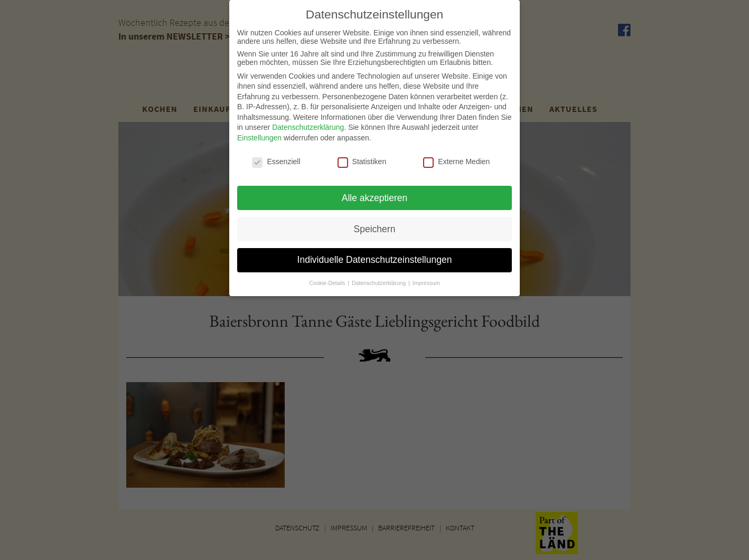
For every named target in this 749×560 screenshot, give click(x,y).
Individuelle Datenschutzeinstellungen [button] (375, 255)
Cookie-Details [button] (328, 278)
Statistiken (362, 157)
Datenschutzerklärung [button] (380, 278)
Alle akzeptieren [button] (375, 193)
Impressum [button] (426, 278)
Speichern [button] (375, 224)
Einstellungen (259, 133)
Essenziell (276, 157)
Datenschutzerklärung (308, 122)
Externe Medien (456, 157)
